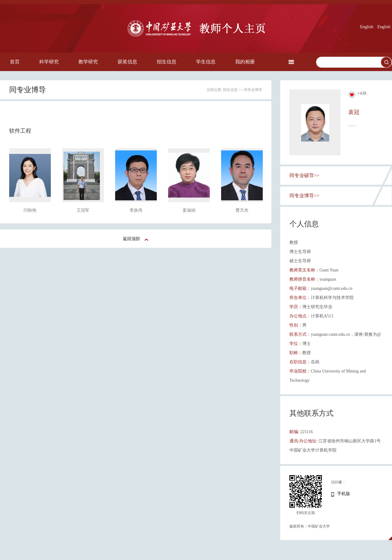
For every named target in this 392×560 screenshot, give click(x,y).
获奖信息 (127, 62)
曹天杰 (242, 210)
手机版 (344, 494)
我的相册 (245, 62)
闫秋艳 (30, 210)
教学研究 (88, 62)
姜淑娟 (189, 210)
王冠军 (83, 210)
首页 (15, 62)
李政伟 (136, 210)
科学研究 (49, 62)
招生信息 (167, 62)
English (367, 27)
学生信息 (206, 62)
